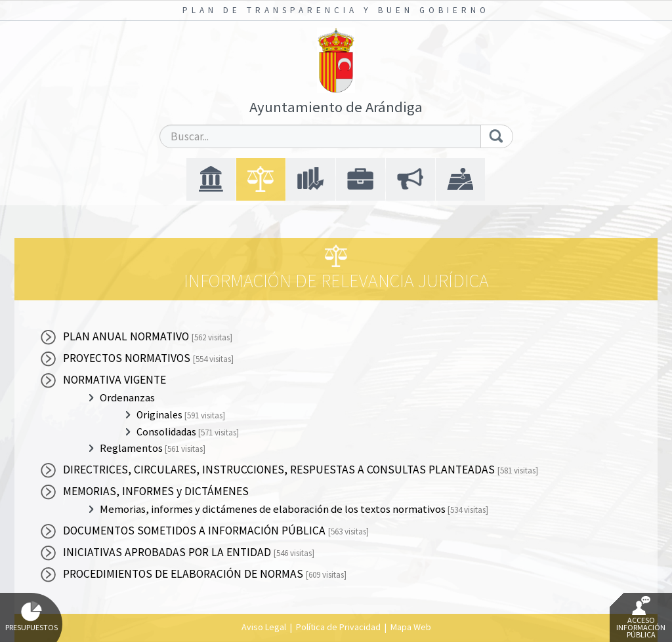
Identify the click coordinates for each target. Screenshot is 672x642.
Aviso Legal (264, 627)
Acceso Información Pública (641, 618)
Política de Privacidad (338, 627)
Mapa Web (411, 627)
